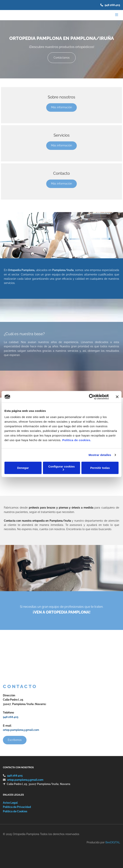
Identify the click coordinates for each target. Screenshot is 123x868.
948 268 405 (112, 5)
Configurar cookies (62, 468)
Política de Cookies (15, 811)
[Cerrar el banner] (117, 397)
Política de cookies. (77, 440)
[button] (62, 58)
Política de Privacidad (17, 807)
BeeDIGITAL (113, 842)
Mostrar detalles (100, 455)
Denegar (23, 468)
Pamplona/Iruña (63, 270)
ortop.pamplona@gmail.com (21, 730)
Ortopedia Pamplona (21, 270)
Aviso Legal (10, 803)
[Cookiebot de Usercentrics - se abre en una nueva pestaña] (92, 397)
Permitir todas (100, 468)
